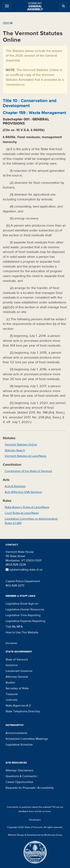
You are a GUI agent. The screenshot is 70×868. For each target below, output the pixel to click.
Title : (30, 103)
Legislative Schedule (19, 745)
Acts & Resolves (15, 486)
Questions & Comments (21, 776)
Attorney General (17, 677)
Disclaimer (12, 643)
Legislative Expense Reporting (25, 621)
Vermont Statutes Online (21, 445)
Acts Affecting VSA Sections (23, 492)
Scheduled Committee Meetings (27, 739)
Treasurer (12, 694)
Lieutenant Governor (19, 671)
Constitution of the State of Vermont (28, 471)
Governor (12, 665)
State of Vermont (17, 660)
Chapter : (34, 113)
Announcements (16, 733)
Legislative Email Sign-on (22, 604)
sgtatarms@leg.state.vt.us (24, 570)
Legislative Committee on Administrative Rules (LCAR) (31, 521)
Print (8, 23)
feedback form (26, 811)
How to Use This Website (22, 632)
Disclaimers (26, 770)
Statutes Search (15, 450)
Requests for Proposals (20, 788)
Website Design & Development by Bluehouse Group (35, 835)
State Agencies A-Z (18, 706)
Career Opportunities (19, 782)
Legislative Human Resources (25, 609)
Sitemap (11, 770)
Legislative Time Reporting (23, 615)
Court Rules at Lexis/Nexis (22, 513)
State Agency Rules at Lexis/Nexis (27, 507)
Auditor (10, 683)
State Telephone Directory (23, 711)
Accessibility (46, 788)
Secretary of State (17, 688)
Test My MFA (14, 627)
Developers (35, 820)
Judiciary (11, 700)
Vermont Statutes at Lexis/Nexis (25, 456)
